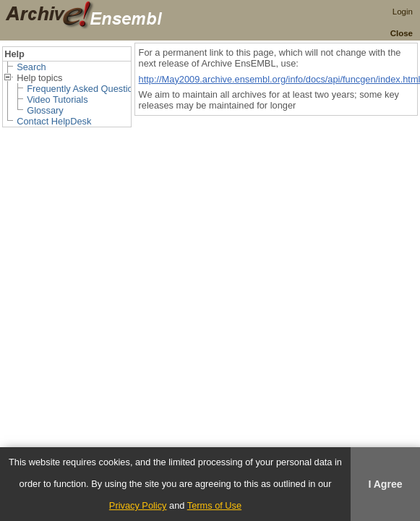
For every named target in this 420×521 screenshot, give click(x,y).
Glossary (45, 110)
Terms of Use (214, 505)
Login (403, 12)
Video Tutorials (57, 99)
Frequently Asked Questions (85, 89)
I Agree (385, 484)
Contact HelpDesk (54, 121)
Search (31, 67)
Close (402, 33)
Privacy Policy (138, 505)
